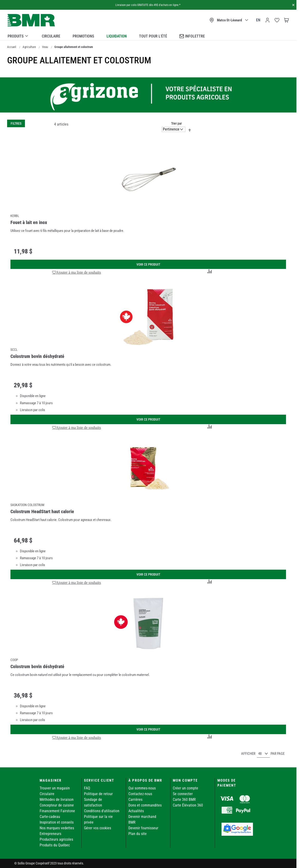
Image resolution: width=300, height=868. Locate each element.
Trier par (176, 123)
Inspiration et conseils (57, 822)
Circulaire (51, 36)
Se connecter (183, 794)
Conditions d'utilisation (102, 811)
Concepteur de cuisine (57, 805)
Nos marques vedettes (57, 828)
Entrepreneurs (50, 834)
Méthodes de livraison (57, 800)
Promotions (83, 36)
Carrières (135, 800)
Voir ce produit (148, 264)
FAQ (87, 788)
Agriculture (29, 47)
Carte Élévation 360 (188, 805)
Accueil (12, 47)
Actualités (136, 811)
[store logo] (31, 20)
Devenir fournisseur (143, 828)
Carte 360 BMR (184, 800)
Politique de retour (98, 794)
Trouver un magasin (55, 788)
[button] (77, 272)
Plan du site (138, 834)
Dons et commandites (145, 805)
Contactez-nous (140, 794)
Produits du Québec (55, 845)
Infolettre (192, 36)
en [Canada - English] (258, 20)
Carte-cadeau (50, 817)
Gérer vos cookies (98, 828)
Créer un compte (185, 788)
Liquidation (117, 36)
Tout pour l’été (153, 36)
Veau (45, 47)
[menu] (148, 35)
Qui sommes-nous (142, 788)
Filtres (16, 123)
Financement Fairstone (57, 811)
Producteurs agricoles (56, 839)
